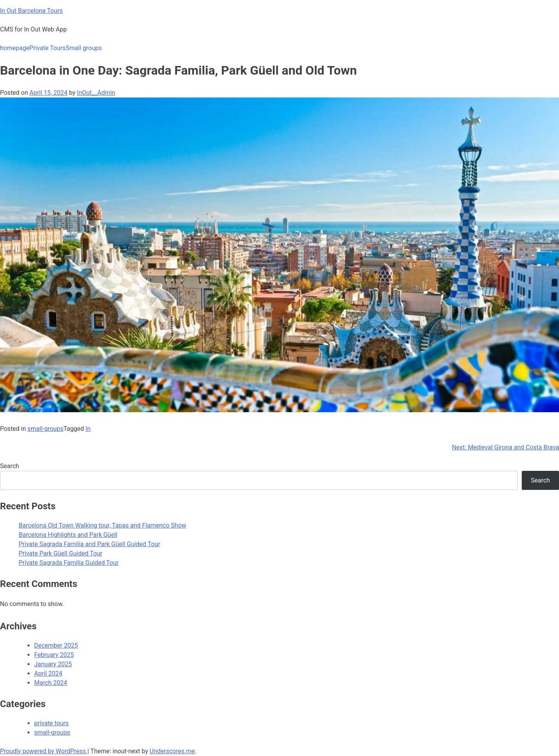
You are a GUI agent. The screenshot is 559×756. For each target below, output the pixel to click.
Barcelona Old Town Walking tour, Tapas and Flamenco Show (102, 525)
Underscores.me (172, 751)
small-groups (46, 429)
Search (10, 466)
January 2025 (53, 664)
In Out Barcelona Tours (31, 11)
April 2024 (48, 673)
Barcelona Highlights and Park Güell (68, 535)
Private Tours (48, 48)
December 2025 (56, 645)
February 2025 (54, 655)
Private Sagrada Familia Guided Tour (69, 563)
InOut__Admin (96, 93)
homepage (15, 48)
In (88, 429)
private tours (51, 723)
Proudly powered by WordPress (44, 751)
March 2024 (51, 683)
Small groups (84, 48)
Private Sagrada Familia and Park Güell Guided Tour (89, 544)
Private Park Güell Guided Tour (61, 553)
